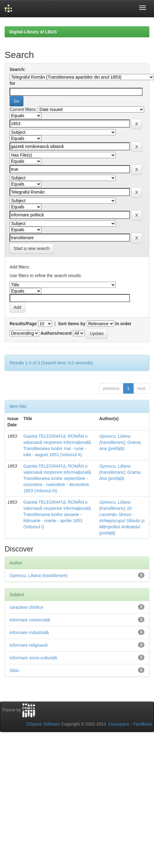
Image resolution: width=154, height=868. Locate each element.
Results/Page (23, 324)
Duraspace (119, 724)
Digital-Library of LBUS (33, 32)
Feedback (143, 724)
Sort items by (72, 324)
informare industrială (29, 633)
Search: (17, 69)
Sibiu (14, 670)
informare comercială (30, 620)
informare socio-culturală (33, 658)
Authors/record (56, 333)
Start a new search (32, 248)
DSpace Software (43, 724)
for (12, 83)
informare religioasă (29, 645)
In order (123, 324)
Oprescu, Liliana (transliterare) (39, 575)
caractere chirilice (26, 607)
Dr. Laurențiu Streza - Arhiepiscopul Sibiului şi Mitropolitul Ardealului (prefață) (122, 521)
